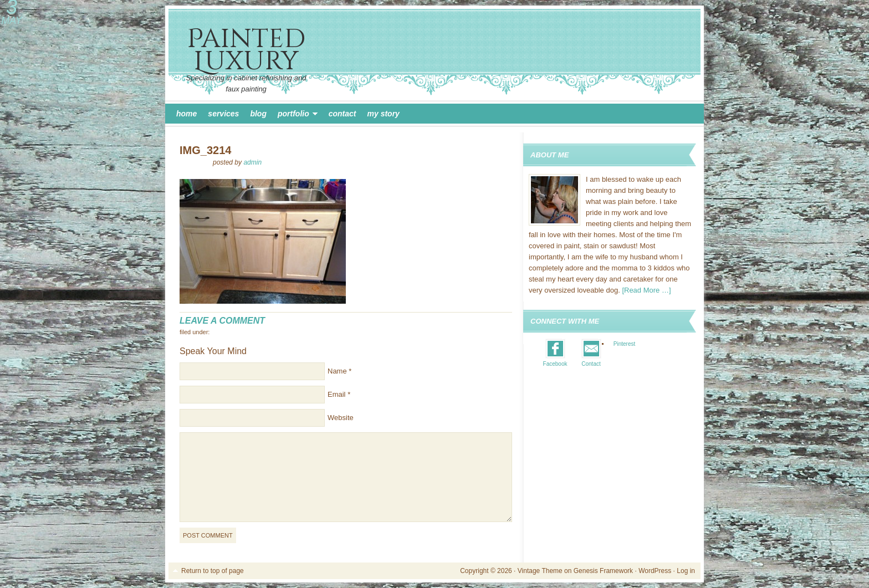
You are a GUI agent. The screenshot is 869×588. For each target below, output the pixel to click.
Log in (686, 571)
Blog (258, 114)
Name (337, 371)
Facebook (555, 364)
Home (186, 114)
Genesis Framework (603, 571)
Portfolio (295, 115)
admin (252, 162)
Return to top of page (213, 571)
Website (341, 418)
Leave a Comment (222, 321)
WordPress (655, 571)
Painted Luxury (246, 50)
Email (337, 394)
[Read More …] (646, 290)
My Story (384, 114)
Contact (343, 114)
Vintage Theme (540, 571)
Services (223, 114)
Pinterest (624, 344)
